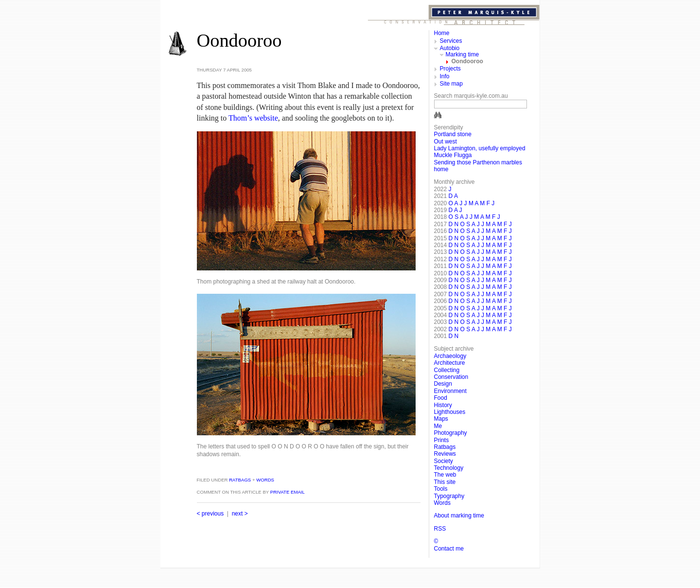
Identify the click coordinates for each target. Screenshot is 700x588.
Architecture (450, 363)
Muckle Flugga (453, 155)
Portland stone (453, 134)
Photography (451, 433)
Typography (449, 496)
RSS (440, 529)
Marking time (463, 54)
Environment (450, 391)
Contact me (449, 549)
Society (444, 461)
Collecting (447, 370)
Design (443, 384)
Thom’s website (253, 118)
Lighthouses (450, 412)
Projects (450, 69)
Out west (446, 142)
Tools (441, 489)
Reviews (445, 454)
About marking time (459, 516)
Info (445, 76)
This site (445, 482)
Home (442, 33)
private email (288, 492)
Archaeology (450, 356)
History (443, 405)
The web (445, 475)
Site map (451, 84)
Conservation (451, 377)
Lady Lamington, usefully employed (480, 148)
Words (265, 480)
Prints (442, 440)
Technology (449, 468)
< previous (210, 514)
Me (438, 426)
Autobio (450, 48)
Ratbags (239, 480)
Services (451, 41)
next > (240, 514)
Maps (441, 419)
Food (441, 398)
